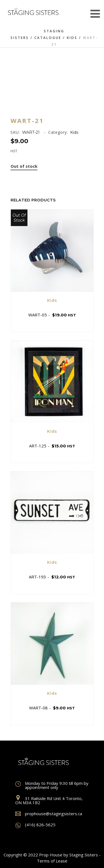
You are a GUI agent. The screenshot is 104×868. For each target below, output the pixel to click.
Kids (72, 38)
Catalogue (48, 38)
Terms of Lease (52, 861)
